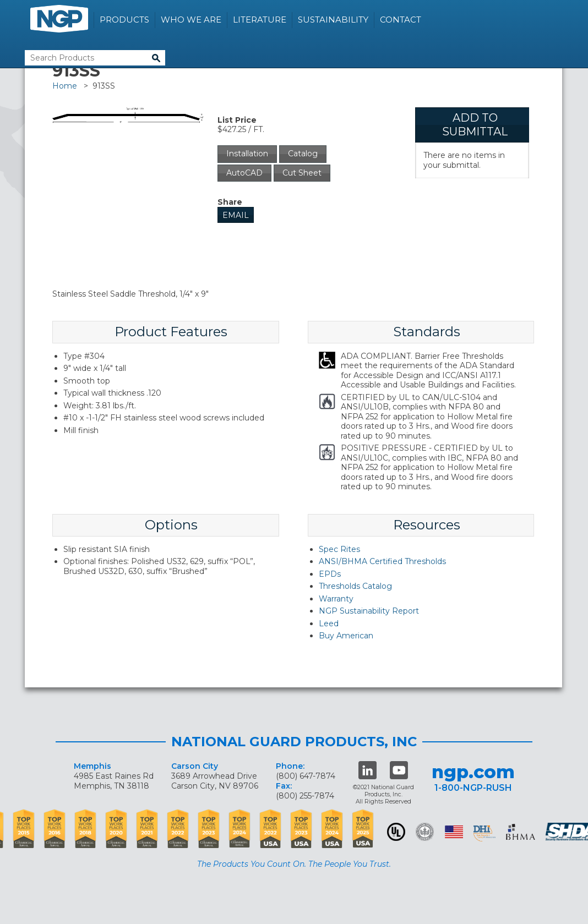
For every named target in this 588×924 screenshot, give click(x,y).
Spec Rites (339, 549)
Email (236, 215)
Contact (401, 20)
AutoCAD (244, 173)
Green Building (425, 832)
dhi (484, 834)
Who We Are (191, 20)
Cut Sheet (302, 173)
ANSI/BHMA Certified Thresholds (382, 561)
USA (454, 832)
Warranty (336, 599)
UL (396, 832)
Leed (329, 624)
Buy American (346, 636)
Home (65, 86)
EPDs (330, 574)
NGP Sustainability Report (369, 611)
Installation (247, 154)
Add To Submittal (475, 125)
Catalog (303, 154)
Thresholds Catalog (355, 586)
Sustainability (333, 20)
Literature (260, 20)
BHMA (521, 832)
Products (124, 20)
